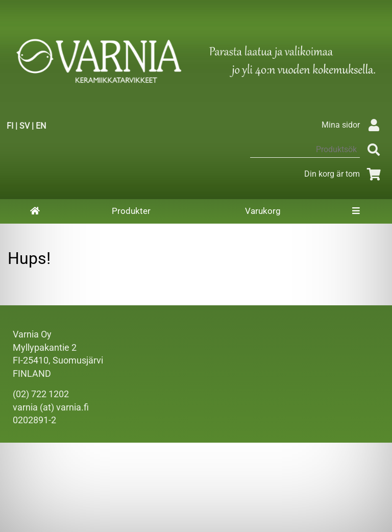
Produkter (131, 211)
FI (10, 126)
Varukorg (263, 211)
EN (41, 126)
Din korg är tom (344, 174)
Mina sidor (353, 125)
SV (24, 126)
